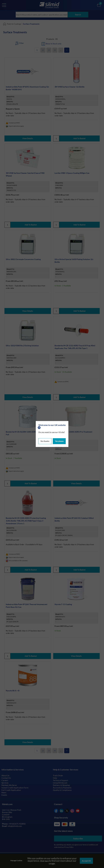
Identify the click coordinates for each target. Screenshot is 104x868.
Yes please (59, 441)
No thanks (45, 441)
